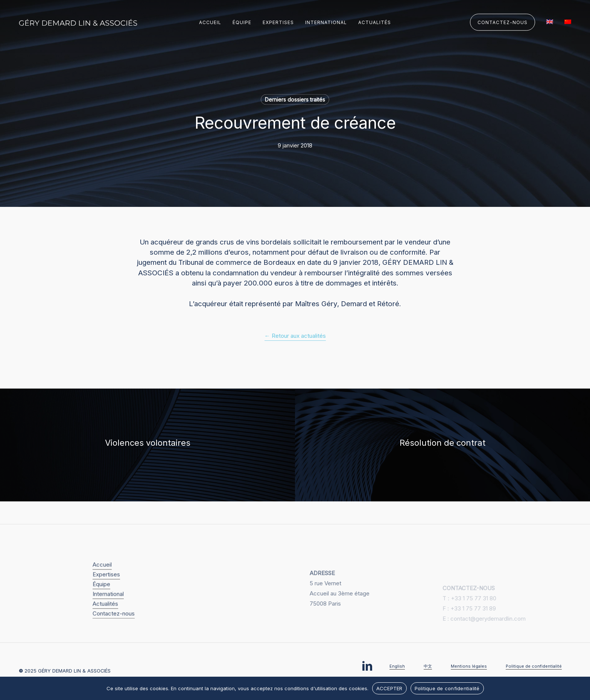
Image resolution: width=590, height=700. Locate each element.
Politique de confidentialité (447, 688)
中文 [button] (428, 666)
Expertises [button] (106, 585)
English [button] (397, 666)
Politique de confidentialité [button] (534, 666)
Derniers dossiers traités (295, 99)
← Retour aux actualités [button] (295, 336)
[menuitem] (550, 23)
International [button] (108, 605)
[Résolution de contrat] (442, 445)
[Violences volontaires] (147, 445)
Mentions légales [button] (469, 666)
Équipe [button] (101, 595)
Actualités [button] (105, 615)
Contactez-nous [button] (114, 625)
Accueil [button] (102, 576)
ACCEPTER (389, 688)
